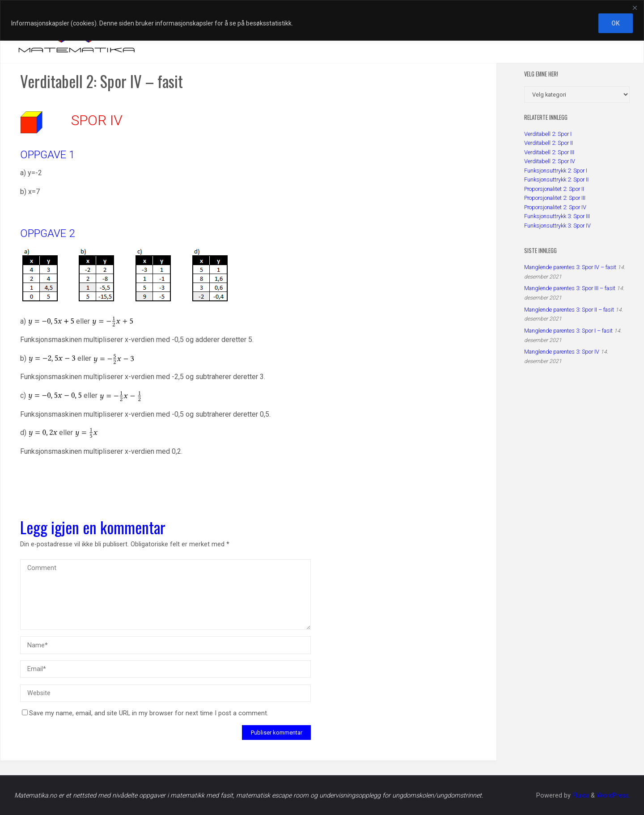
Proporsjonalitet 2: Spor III (555, 198)
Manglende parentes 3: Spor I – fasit (568, 331)
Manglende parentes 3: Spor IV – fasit (570, 267)
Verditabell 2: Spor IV (550, 161)
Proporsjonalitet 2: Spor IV (555, 207)
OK (616, 23)
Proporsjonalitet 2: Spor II (554, 189)
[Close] (635, 8)
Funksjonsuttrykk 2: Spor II (556, 179)
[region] (322, 20)
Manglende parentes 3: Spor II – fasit (569, 310)
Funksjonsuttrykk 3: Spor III (557, 216)
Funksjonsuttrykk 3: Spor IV (557, 226)
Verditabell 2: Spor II (549, 143)
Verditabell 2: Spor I (548, 134)
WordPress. (613, 796)
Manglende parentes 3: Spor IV (562, 352)
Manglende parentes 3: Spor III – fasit (570, 288)
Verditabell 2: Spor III (549, 152)
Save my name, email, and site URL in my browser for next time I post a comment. (145, 713)
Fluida (580, 796)
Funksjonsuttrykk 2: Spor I (556, 171)
